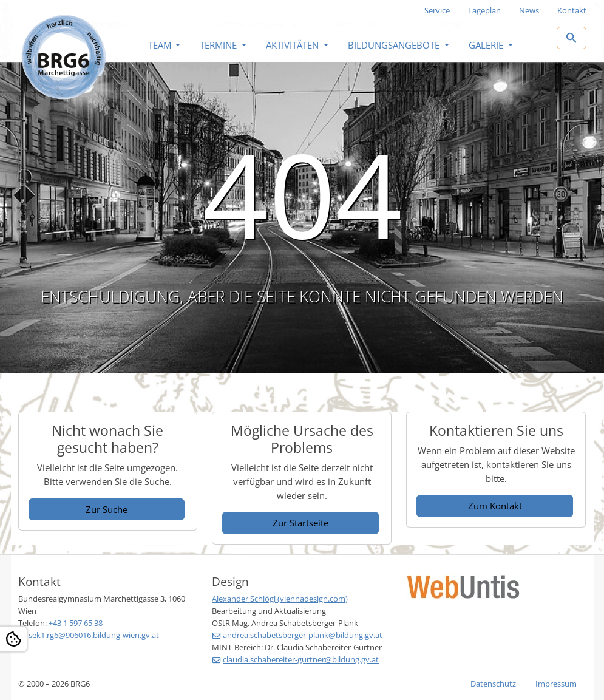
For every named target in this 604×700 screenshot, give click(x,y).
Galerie (487, 45)
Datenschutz (493, 684)
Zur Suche (107, 509)
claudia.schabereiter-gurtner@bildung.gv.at (301, 659)
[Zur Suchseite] (572, 38)
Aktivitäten (294, 45)
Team (161, 45)
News (529, 10)
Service (437, 10)
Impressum (556, 684)
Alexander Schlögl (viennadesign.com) (280, 599)
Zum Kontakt (495, 506)
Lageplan (484, 10)
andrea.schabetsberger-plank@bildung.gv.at (303, 635)
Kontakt (572, 10)
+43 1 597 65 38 (76, 623)
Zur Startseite (300, 523)
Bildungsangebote (395, 45)
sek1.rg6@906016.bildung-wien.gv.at (94, 635)
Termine (219, 45)
